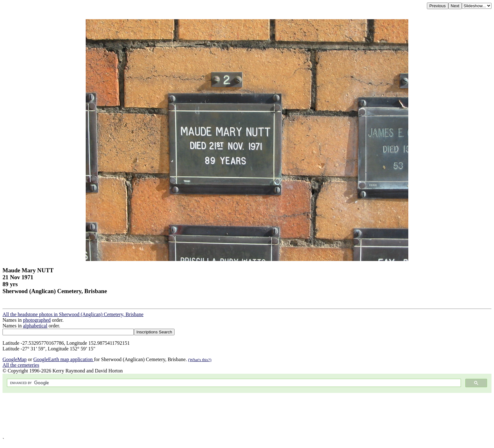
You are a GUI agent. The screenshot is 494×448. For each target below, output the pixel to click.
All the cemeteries (21, 365)
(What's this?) (200, 360)
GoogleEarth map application (64, 359)
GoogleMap (14, 359)
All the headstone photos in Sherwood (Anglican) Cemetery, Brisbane (73, 314)
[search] (233, 383)
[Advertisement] (192, 415)
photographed (37, 320)
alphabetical (35, 326)
